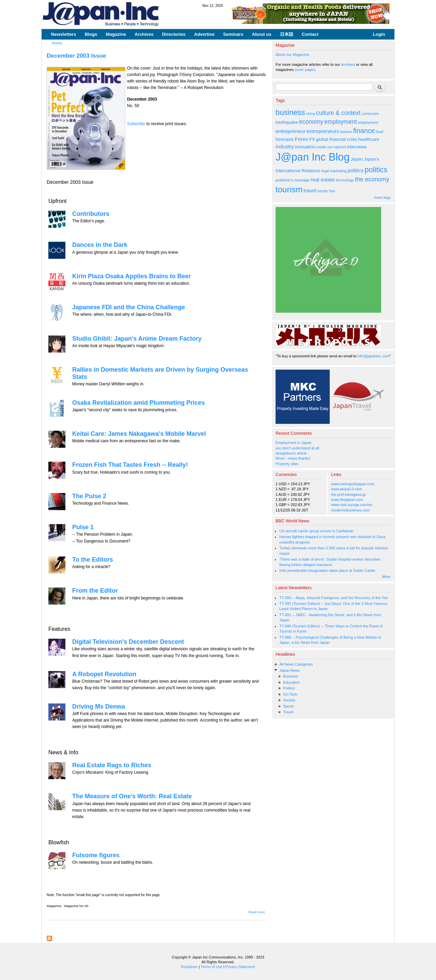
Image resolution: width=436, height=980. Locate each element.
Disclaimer (189, 967)
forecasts (285, 139)
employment (341, 122)
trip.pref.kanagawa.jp (348, 494)
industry (285, 146)
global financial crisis (337, 139)
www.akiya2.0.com (347, 489)
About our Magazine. (293, 55)
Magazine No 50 (76, 906)
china (311, 114)
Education (291, 682)
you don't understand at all (297, 448)
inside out (324, 147)
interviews (357, 147)
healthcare (368, 139)
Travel (288, 712)
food (380, 132)
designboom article (291, 453)
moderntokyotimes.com (350, 510)
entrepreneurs (323, 131)
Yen (332, 191)
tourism (289, 189)
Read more (257, 912)
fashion (346, 132)
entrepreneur (291, 131)
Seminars (233, 34)
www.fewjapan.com (347, 500)
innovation (305, 147)
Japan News (290, 670)
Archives (144, 34)
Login (379, 34)
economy (311, 122)
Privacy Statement (240, 967)
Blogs (91, 34)
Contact (310, 34)
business (290, 112)
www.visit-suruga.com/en (352, 505)
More (386, 577)
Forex (301, 139)
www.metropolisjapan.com (353, 484)
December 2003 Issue (76, 56)
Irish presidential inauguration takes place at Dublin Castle (327, 570)
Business (291, 676)
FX (312, 139)
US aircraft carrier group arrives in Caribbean (316, 531)
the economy (372, 179)
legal (325, 171)
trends (323, 191)
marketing (338, 171)
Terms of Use (212, 967)
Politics (289, 688)
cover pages (305, 70)
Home (57, 43)
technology (345, 180)
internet (340, 147)
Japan (357, 159)
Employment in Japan (293, 443)
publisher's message (293, 180)
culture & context (338, 113)
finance (364, 131)
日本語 (287, 34)
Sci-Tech (290, 694)
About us (261, 34)
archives (348, 64)
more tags (382, 197)
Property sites (287, 464)
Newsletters (64, 34)
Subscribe (136, 124)
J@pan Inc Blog (313, 157)
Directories (174, 34)
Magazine (116, 34)
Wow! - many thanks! (293, 458)
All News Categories (296, 664)
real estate (323, 180)
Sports (289, 706)
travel (310, 190)
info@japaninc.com (373, 356)
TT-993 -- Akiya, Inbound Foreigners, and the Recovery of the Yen (334, 598)
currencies (370, 114)
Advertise (204, 34)
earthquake (287, 122)
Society (289, 700)
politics (355, 170)
